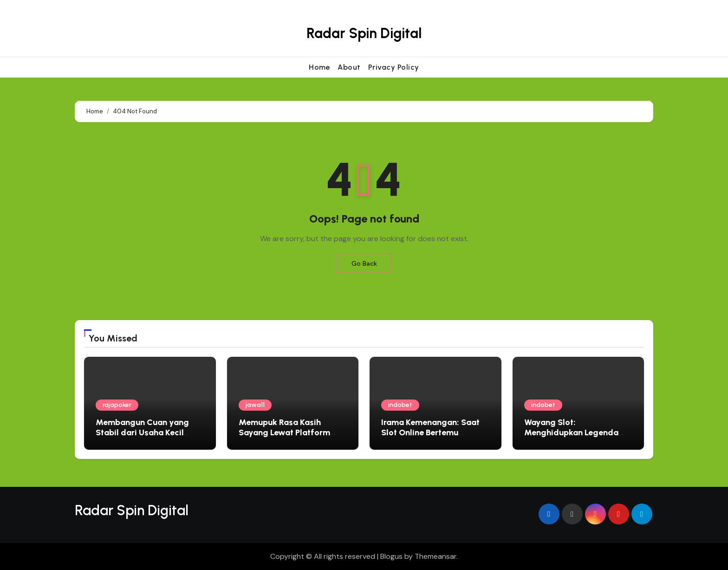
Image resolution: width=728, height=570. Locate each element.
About (349, 67)
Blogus (391, 556)
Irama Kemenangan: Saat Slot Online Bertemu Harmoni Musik (430, 432)
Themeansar (435, 556)
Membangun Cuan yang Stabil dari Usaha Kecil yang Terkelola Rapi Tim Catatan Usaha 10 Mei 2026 (149, 437)
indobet (400, 405)
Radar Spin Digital (364, 33)
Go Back (364, 263)
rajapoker (117, 405)
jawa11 (255, 405)
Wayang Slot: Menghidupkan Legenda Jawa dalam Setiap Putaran (578, 432)
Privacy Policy (394, 67)
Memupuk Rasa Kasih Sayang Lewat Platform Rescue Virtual (284, 432)
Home (319, 67)
